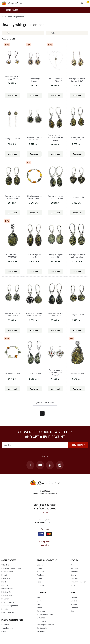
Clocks (40, 601)
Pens (39, 597)
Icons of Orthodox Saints (11, 568)
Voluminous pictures (10, 606)
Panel (4, 582)
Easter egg (41, 631)
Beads (73, 565)
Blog (72, 611)
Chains (39, 578)
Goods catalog (10, 10)
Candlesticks (42, 628)
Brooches (41, 572)
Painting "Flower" (8, 595)
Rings (39, 582)
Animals (5, 585)
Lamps (4, 631)
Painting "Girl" (7, 592)
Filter (7, 33)
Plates (39, 608)
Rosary (73, 575)
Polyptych (5, 599)
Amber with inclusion (45, 614)
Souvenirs (5, 625)
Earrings (40, 565)
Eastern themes (8, 602)
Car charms (41, 621)
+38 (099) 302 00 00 (45, 509)
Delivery (74, 604)
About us (74, 601)
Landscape (6, 578)
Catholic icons (7, 572)
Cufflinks (40, 585)
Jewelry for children (78, 582)
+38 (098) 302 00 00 (45, 505)
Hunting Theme (7, 589)
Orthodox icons (7, 565)
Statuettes (41, 618)
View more (45, 403)
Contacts (74, 608)
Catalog (74, 597)
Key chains (41, 611)
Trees (39, 604)
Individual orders (8, 612)
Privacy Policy (45, 541)
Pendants (40, 575)
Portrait (4, 575)
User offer (45, 545)
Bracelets (40, 568)
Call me (45, 513)
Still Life (5, 609)
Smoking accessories (45, 625)
